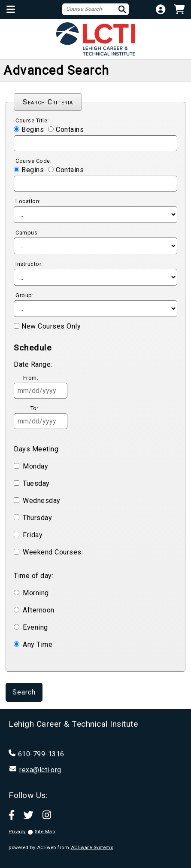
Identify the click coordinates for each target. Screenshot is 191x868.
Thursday (37, 518)
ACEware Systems (92, 848)
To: (35, 408)
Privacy (17, 832)
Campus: (27, 233)
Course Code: (33, 161)
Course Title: (32, 120)
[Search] (123, 9)
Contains (70, 129)
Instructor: (29, 264)
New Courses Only (51, 326)
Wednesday (42, 501)
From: (31, 378)
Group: (24, 295)
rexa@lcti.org (40, 770)
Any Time (38, 644)
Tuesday (36, 483)
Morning (36, 593)
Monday (35, 466)
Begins (33, 129)
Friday (33, 535)
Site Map (45, 832)
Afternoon (39, 610)
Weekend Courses (52, 552)
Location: (28, 201)
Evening (35, 627)
